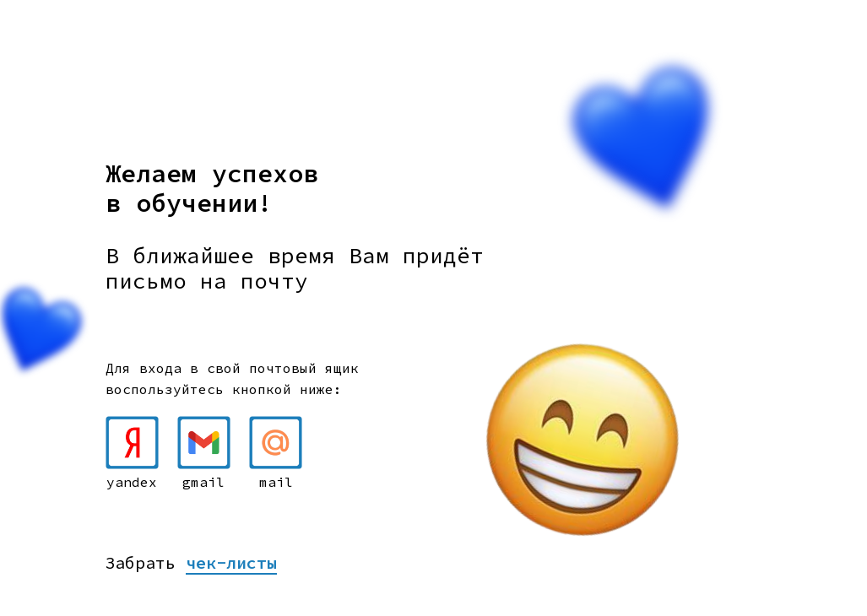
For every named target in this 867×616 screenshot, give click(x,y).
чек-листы (231, 562)
